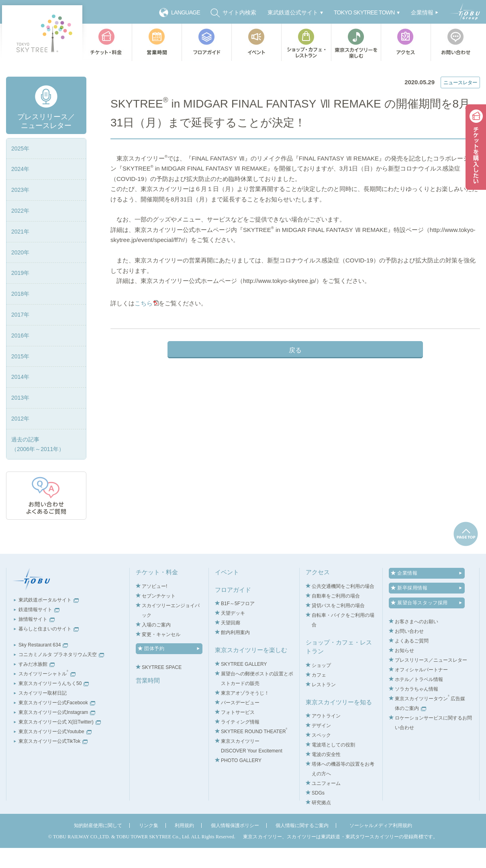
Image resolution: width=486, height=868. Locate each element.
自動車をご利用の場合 (336, 616)
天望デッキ (233, 634)
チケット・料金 (107, 42)
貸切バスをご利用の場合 (338, 626)
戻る (295, 380)
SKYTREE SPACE (162, 687)
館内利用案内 (235, 653)
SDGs (318, 813)
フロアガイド (206, 42)
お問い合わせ (457, 42)
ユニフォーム (326, 804)
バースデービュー (240, 723)
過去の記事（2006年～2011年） (38, 464)
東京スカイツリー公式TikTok (53, 762)
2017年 (20, 335)
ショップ (321, 685)
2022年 (20, 231)
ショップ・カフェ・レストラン (306, 42)
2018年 (20, 314)
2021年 (20, 252)
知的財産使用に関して (98, 846)
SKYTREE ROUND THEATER (254, 752)
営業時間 (157, 42)
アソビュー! (154, 606)
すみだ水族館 (37, 685)
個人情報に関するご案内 (302, 846)
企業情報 (407, 594)
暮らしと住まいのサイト (49, 649)
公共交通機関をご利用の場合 (343, 606)
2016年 (20, 356)
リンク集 (149, 846)
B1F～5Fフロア (238, 624)
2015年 (20, 376)
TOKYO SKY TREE (42, 33)
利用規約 (184, 846)
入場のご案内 (156, 645)
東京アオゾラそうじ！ (245, 713)
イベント (256, 42)
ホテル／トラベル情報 (419, 700)
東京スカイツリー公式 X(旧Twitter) (60, 742)
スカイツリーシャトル (47, 694)
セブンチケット (159, 616)
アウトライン (326, 736)
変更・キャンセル (161, 655)
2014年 (20, 397)
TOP (115, 69)
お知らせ (404, 671)
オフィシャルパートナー (421, 690)
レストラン (324, 705)
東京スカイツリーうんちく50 (54, 704)
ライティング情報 (240, 742)
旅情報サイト (37, 640)
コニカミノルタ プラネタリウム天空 (61, 675)
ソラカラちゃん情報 (417, 709)
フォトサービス (238, 732)
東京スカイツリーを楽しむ (356, 42)
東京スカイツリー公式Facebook (57, 723)
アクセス (406, 42)
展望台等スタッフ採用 (423, 623)
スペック (321, 756)
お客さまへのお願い (417, 642)
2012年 (20, 439)
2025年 (20, 169)
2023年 (20, 210)
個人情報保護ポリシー (235, 846)
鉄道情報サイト (39, 630)
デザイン (321, 746)
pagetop (466, 554)
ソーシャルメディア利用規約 (381, 846)
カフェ (319, 695)
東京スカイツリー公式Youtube (55, 752)
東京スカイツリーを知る (339, 722)
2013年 (20, 418)
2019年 (20, 293)
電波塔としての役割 (333, 765)
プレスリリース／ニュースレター (166, 69)
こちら (146, 333)
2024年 (20, 189)
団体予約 (154, 669)
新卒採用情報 (412, 608)
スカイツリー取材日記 (43, 714)
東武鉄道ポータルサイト (49, 620)
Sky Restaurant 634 (43, 665)
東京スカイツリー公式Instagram (57, 733)
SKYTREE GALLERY (244, 684)
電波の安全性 (326, 775)
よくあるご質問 (412, 661)
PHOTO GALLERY (241, 781)
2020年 (20, 272)
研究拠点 (321, 823)
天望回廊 (231, 643)
